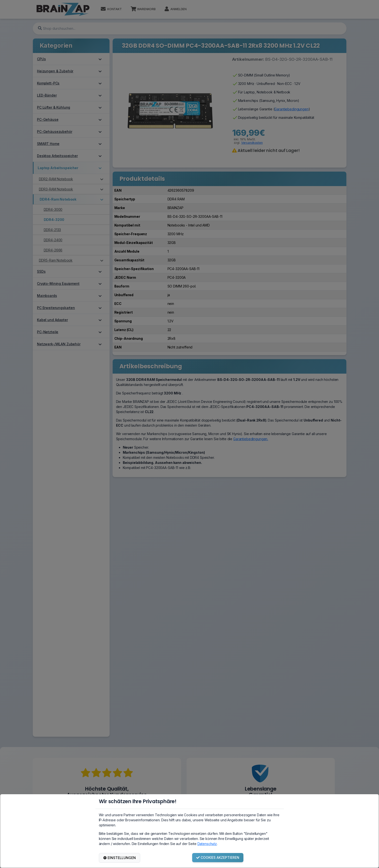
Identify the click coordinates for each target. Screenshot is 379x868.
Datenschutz (207, 844)
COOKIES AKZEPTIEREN (218, 857)
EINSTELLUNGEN (120, 858)
